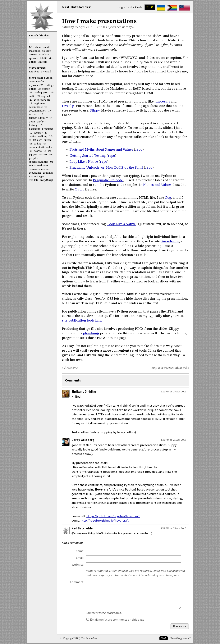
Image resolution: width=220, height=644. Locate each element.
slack (46, 55)
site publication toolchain (82, 321)
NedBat (76, 7)
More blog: (36, 78)
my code (34, 85)
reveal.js (68, 106)
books (45, 166)
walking (43, 137)
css (43, 169)
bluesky (46, 51)
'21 (38, 96)
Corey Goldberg (83, 440)
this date (34, 180)
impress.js (162, 102)
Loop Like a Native (84, 162)
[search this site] (40, 41)
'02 (51, 162)
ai (30, 140)
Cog (168, 198)
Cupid (80, 190)
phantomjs (91, 333)
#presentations (173, 368)
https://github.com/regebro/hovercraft (113, 516)
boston (46, 89)
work (32, 114)
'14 (43, 122)
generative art (42, 100)
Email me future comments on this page (115, 620)
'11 (46, 133)
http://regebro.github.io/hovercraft (105, 521)
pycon (45, 93)
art (38, 166)
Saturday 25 (70, 27)
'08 (31, 144)
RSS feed (34, 72)
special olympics (39, 162)
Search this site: (39, 36)
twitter (33, 137)
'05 (45, 151)
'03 (50, 155)
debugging (35, 173)
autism (48, 140)
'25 (42, 85)
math (37, 93)
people (33, 158)
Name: (80, 551)
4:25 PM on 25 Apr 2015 (173, 440)
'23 (31, 93)
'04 (41, 155)
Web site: (78, 565)
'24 (39, 89)
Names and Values (157, 185)
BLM (150, 7)
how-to (38, 151)
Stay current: (37, 68)
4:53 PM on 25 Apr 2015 (173, 528)
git (38, 122)
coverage (34, 82)
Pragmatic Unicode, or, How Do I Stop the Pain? (106, 168)
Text (129, 7)
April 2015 (85, 27)
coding (38, 144)
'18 (46, 107)
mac (31, 177)
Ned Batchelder (83, 528)
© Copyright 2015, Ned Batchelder (79, 639)
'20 (31, 100)
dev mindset (36, 107)
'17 (49, 111)
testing (49, 85)
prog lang (48, 129)
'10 (50, 137)
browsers (34, 169)
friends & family (38, 118)
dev (50, 147)
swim (32, 166)
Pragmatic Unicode (108, 180)
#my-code (157, 368)
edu (49, 96)
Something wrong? (180, 639)
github (33, 62)
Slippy (95, 111)
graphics (48, 173)
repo (139, 150)
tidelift (44, 58)
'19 (31, 104)
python (48, 78)
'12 (31, 133)
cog (44, 96)
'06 (31, 151)
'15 (51, 118)
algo (40, 140)
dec (48, 169)
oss (45, 155)
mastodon (35, 51)
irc (40, 55)
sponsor (34, 58)
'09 (34, 140)
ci (38, 114)
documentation (38, 111)
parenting (35, 129)
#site (186, 368)
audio (32, 96)
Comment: (77, 582)
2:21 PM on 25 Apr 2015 (173, 391)
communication (38, 147)
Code (139, 7)
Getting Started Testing (88, 156)
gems (32, 122)
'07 (45, 144)
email (46, 47)
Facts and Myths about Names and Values (101, 150)
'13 (41, 125)
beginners (40, 104)
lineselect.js (170, 241)
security (38, 133)
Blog (120, 7)
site (51, 58)
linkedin (43, 62)
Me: (32, 47)
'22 (51, 93)
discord (33, 55)
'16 (41, 114)
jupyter (33, 155)
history (33, 125)
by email (46, 72)
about (38, 47)
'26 (43, 82)
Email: (80, 558)
